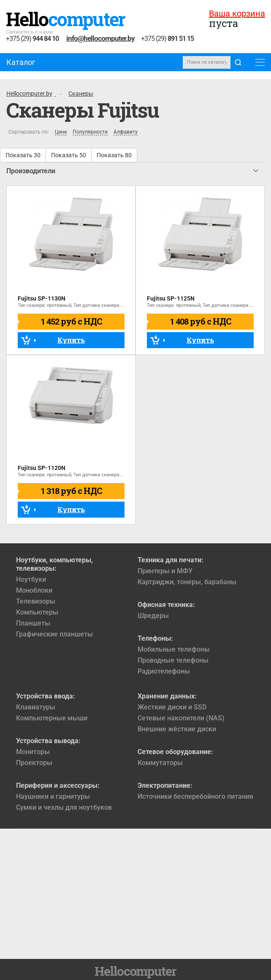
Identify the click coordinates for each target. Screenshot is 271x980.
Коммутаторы (160, 763)
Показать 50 (69, 155)
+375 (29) (32, 39)
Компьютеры (37, 612)
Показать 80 (114, 155)
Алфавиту (126, 132)
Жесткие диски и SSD (172, 707)
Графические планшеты (54, 634)
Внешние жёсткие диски (177, 729)
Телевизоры (36, 601)
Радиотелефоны (164, 671)
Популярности (90, 132)
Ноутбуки (31, 579)
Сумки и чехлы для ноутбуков (64, 807)
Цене (61, 132)
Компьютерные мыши (52, 718)
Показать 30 (23, 155)
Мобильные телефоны (174, 649)
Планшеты (33, 623)
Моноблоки (34, 590)
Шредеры (153, 616)
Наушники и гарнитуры (53, 796)
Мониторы (33, 752)
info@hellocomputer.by (100, 38)
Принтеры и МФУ (165, 571)
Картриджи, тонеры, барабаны (187, 582)
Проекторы (34, 763)
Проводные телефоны (173, 660)
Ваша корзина (237, 13)
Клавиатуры (36, 707)
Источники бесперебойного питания (195, 796)
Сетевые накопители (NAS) (181, 718)
